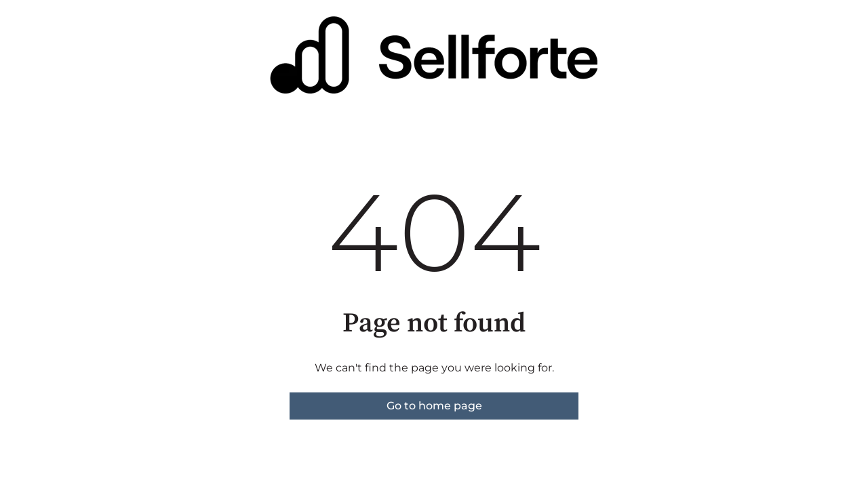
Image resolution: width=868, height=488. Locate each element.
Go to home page (434, 406)
